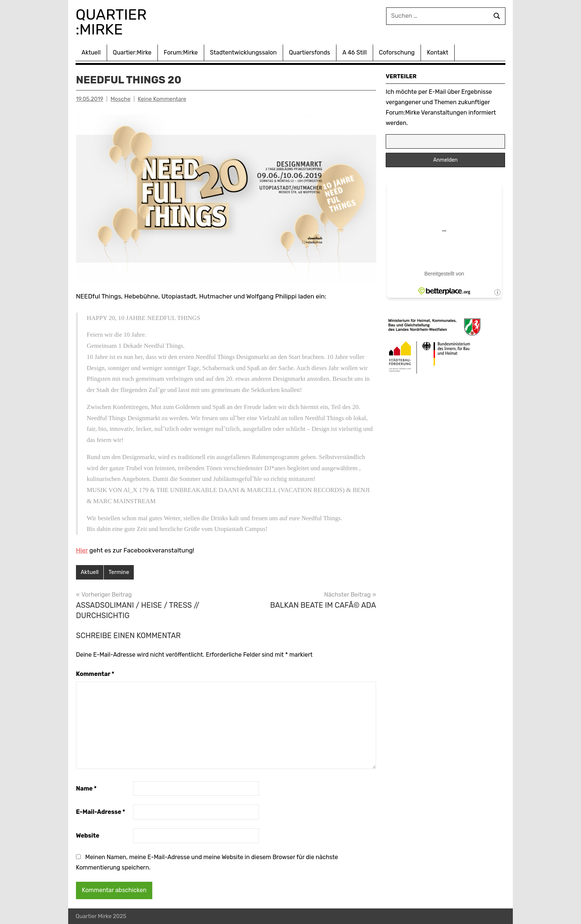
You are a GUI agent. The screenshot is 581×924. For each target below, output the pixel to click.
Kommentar (95, 674)
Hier (82, 550)
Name (86, 788)
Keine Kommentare (162, 99)
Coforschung (397, 52)
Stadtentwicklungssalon (243, 52)
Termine (119, 572)
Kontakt (438, 52)
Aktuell (91, 52)
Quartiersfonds (310, 52)
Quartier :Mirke (113, 22)
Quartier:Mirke (132, 52)
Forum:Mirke (181, 52)
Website (88, 836)
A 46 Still (355, 52)
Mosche (120, 99)
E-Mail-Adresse (101, 812)
